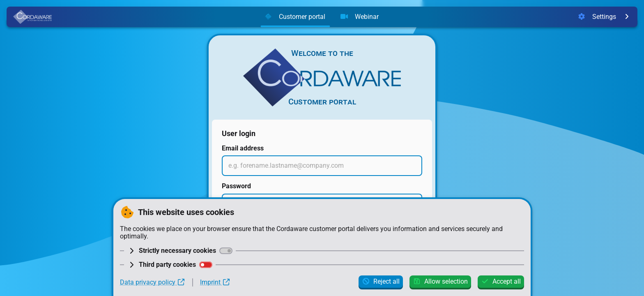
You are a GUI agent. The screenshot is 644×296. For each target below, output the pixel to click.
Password (236, 186)
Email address (243, 148)
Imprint (215, 282)
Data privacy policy (153, 282)
